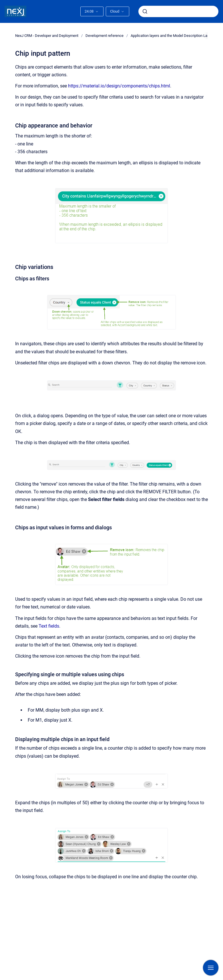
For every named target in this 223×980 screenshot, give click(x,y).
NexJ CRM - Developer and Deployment (47, 36)
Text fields (49, 626)
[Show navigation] (211, 968)
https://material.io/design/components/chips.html (119, 86)
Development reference (104, 36)
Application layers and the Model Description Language (175, 36)
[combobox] (178, 11)
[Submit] (145, 11)
